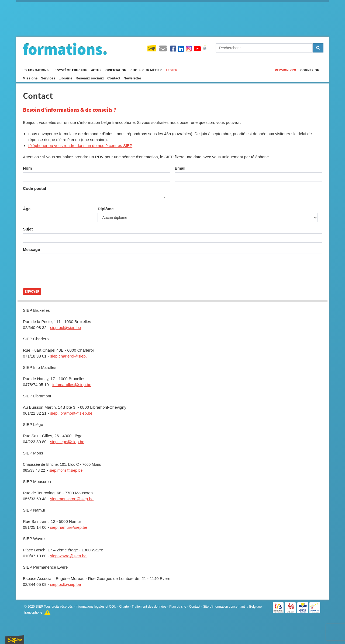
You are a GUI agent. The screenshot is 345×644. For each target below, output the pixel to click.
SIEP (39, 607)
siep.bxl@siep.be (65, 328)
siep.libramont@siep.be (71, 413)
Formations (65, 49)
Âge (27, 209)
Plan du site (178, 607)
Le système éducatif (70, 70)
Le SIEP (172, 70)
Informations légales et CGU (96, 607)
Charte (124, 607)
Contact (114, 78)
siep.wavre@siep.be (68, 556)
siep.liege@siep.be (67, 442)
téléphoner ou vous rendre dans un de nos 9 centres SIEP (80, 146)
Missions (30, 78)
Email (180, 168)
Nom (27, 168)
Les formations (35, 70)
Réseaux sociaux (90, 78)
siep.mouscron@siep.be (72, 499)
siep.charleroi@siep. (68, 356)
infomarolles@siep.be (72, 385)
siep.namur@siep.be (69, 527)
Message (31, 249)
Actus (96, 70)
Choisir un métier (146, 70)
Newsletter (132, 78)
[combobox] (96, 197)
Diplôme (106, 209)
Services (48, 78)
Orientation (116, 70)
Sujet (28, 229)
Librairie (65, 78)
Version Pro (286, 70)
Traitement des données (149, 607)
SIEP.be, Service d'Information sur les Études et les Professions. (15, 640)
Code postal (34, 188)
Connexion (310, 70)
